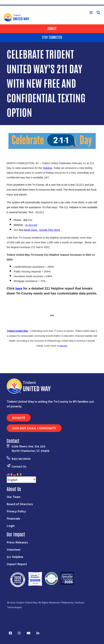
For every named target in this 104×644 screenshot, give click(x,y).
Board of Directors (20, 504)
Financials (13, 518)
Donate (52, 28)
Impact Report (17, 564)
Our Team (14, 497)
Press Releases (17, 542)
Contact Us (19, 466)
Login (11, 526)
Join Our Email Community (34, 428)
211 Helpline (15, 557)
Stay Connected (52, 37)
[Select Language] (21, 480)
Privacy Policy (16, 511)
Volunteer (14, 549)
